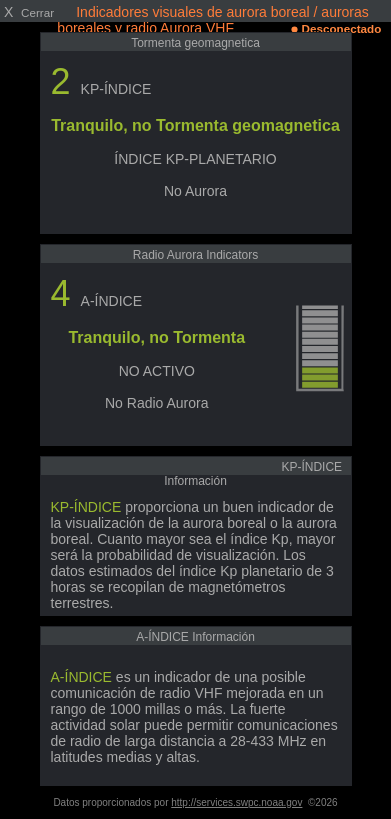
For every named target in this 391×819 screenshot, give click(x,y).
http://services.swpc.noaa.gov (236, 802)
